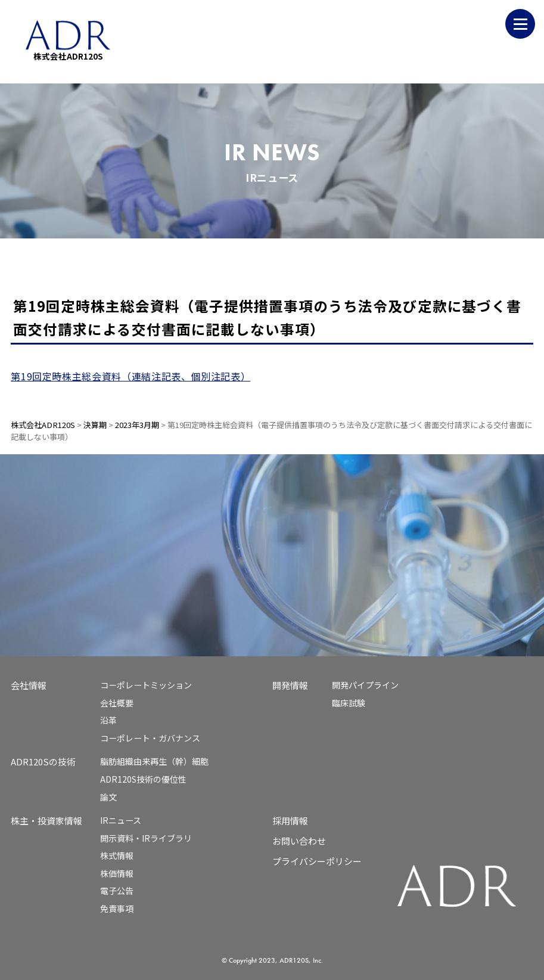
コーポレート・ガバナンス (150, 738)
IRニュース (121, 820)
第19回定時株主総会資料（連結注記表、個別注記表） (130, 376)
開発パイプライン (365, 685)
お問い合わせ (299, 841)
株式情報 (117, 855)
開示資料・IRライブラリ (146, 838)
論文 (108, 797)
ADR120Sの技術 (43, 762)
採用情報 (290, 821)
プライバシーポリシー (317, 861)
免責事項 (117, 908)
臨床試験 (349, 703)
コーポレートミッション (146, 685)
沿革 (108, 720)
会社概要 (117, 703)
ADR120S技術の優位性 (143, 779)
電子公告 (117, 891)
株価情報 (117, 873)
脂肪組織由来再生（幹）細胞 (154, 761)
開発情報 (290, 685)
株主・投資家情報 (46, 821)
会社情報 (29, 685)
